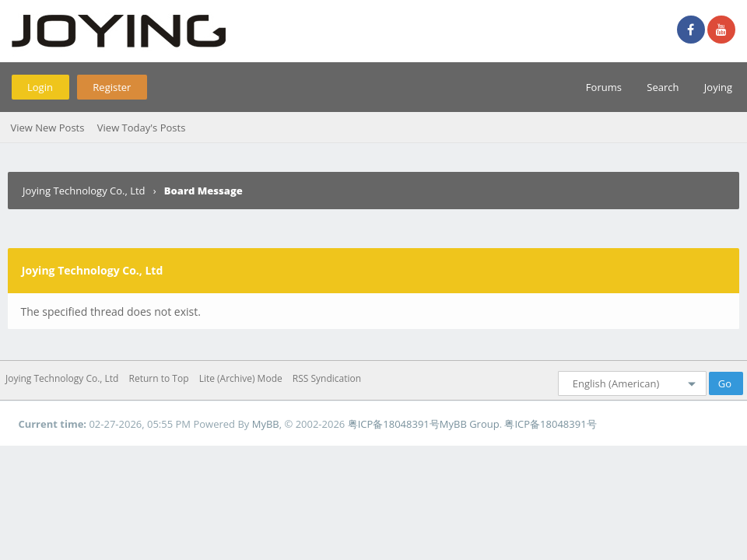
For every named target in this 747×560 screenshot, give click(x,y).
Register (112, 87)
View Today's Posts (142, 128)
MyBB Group (470, 424)
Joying (718, 87)
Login (40, 87)
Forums (604, 87)
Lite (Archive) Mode (241, 378)
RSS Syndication (327, 378)
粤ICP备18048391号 (394, 424)
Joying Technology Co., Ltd (84, 191)
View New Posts (47, 128)
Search (663, 87)
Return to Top (159, 378)
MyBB (266, 424)
